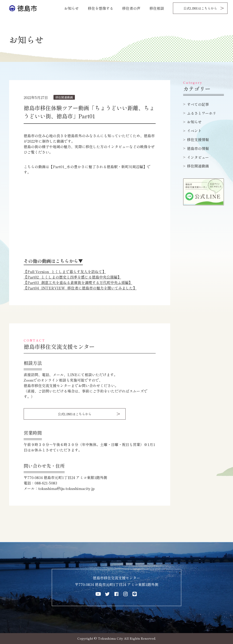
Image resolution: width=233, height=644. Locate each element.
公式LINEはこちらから (200, 8)
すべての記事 (198, 104)
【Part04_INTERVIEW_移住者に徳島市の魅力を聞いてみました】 (80, 288)
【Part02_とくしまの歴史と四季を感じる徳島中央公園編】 (72, 277)
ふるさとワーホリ (202, 113)
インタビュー (198, 157)
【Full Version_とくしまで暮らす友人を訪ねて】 (65, 271)
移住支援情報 (198, 139)
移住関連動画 (198, 166)
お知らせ (71, 8)
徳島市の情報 (198, 148)
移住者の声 (131, 8)
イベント (194, 131)
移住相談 (157, 8)
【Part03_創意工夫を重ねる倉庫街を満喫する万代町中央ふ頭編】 (78, 282)
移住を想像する (101, 8)
